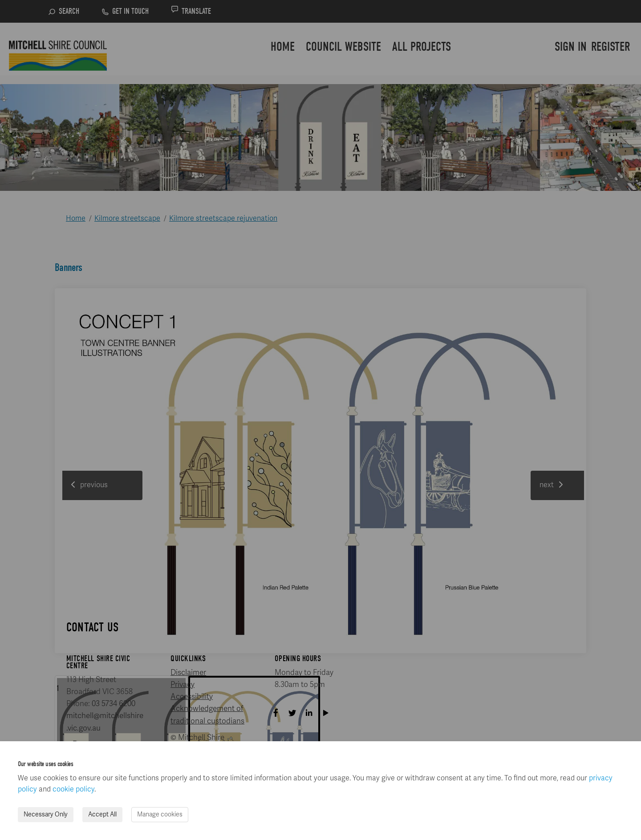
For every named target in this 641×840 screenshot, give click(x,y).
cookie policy (73, 789)
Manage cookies (160, 814)
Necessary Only (46, 814)
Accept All (102, 814)
